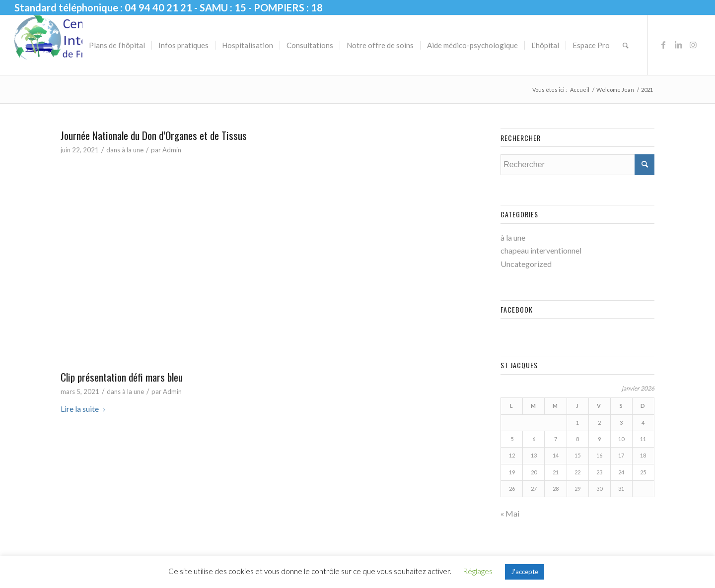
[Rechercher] (626, 45)
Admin (172, 150)
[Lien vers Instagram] (693, 45)
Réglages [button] (478, 571)
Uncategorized (526, 264)
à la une (133, 150)
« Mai (510, 513)
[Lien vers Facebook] (663, 45)
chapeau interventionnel (541, 250)
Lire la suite (85, 409)
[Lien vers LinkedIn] (678, 45)
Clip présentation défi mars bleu (122, 377)
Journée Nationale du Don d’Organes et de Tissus (154, 135)
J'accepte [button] (525, 572)
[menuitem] (117, 45)
